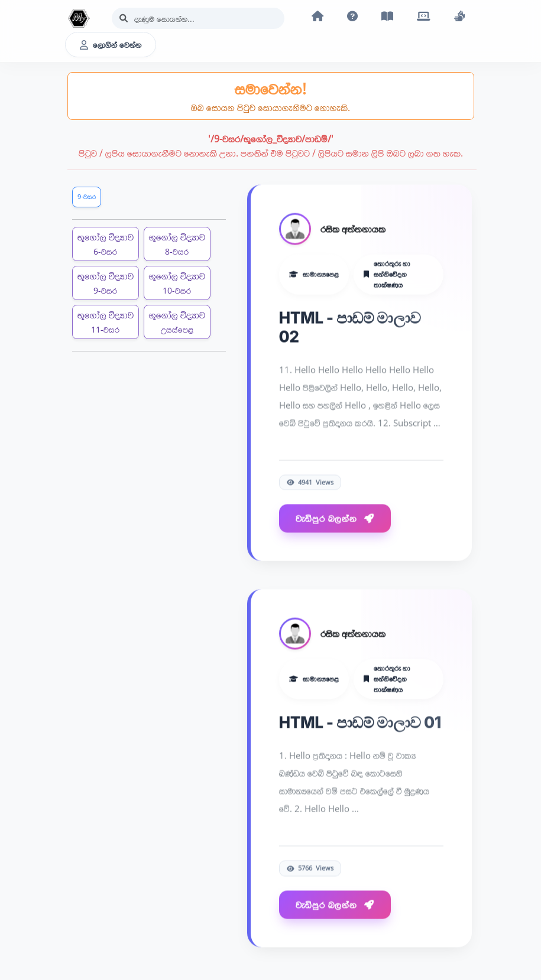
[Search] (198, 18)
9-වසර (87, 196)
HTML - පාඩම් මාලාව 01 (360, 726)
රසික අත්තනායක (353, 232)
